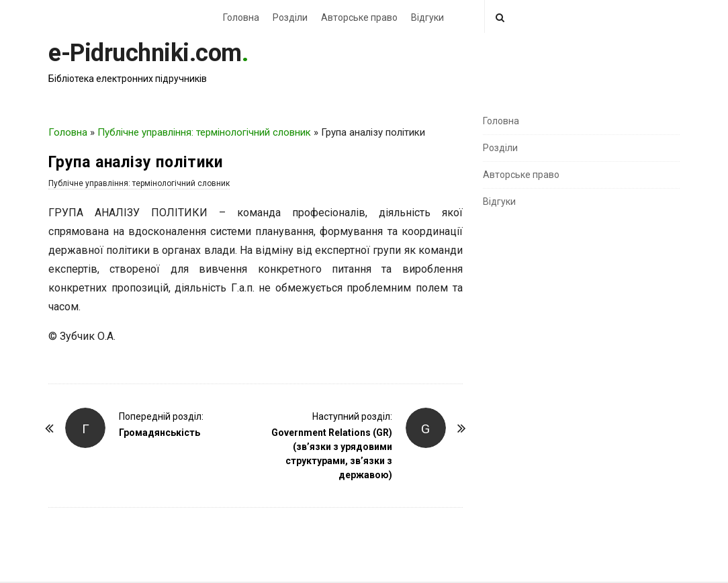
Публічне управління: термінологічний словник (204, 132)
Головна (241, 17)
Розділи (290, 17)
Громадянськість (160, 433)
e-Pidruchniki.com (145, 53)
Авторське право (359, 17)
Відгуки (427, 17)
